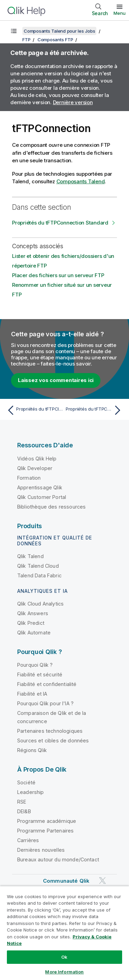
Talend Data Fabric (39, 575)
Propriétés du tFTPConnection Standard (60, 223)
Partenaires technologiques (50, 731)
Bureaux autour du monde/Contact (58, 859)
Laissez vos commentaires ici (56, 380)
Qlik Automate (34, 633)
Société (26, 782)
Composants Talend (81, 181)
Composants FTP (55, 40)
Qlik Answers (33, 613)
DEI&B (24, 811)
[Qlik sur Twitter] (103, 880)
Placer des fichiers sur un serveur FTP (58, 275)
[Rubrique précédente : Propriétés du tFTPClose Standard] (34, 410)
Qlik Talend (30, 556)
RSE (22, 802)
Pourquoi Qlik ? (35, 665)
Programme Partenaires (45, 831)
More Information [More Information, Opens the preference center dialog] (64, 972)
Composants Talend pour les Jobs (59, 31)
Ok (64, 957)
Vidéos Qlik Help (37, 459)
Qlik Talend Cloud (38, 566)
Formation (29, 478)
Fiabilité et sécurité (40, 674)
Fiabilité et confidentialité (47, 684)
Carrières (28, 840)
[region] (64, 933)
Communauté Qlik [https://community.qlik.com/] (66, 881)
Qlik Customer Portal (42, 497)
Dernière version (73, 102)
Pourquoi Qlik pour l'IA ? (45, 703)
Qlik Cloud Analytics (40, 604)
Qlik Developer (35, 468)
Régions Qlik (32, 750)
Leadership (31, 792)
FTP (26, 40)
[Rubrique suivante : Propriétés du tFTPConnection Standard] (95, 410)
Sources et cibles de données (53, 741)
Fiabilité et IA (32, 694)
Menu (120, 13)
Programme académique (47, 821)
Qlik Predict (31, 623)
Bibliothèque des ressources (51, 507)
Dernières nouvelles (41, 850)
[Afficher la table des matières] (14, 31)
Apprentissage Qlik (40, 487)
